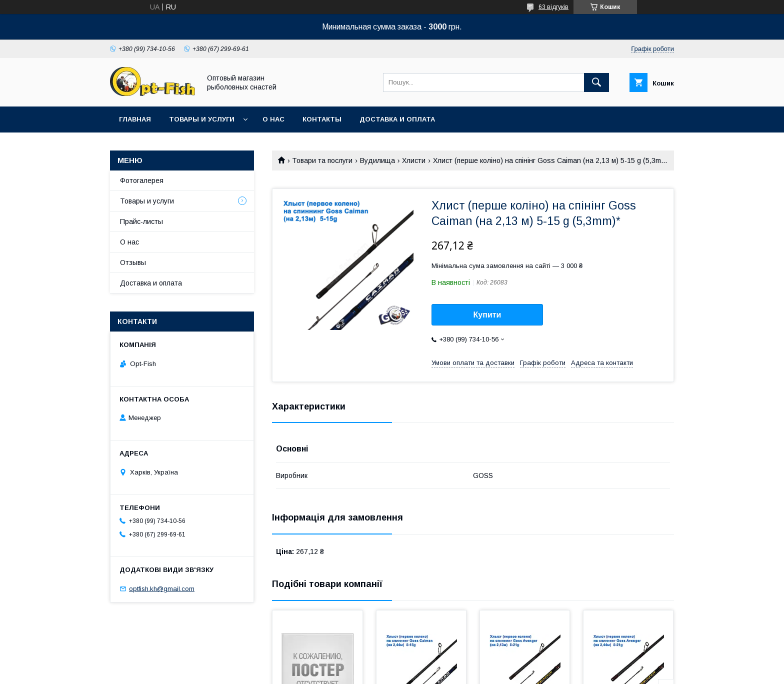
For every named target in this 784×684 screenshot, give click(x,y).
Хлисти (414, 160)
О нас (273, 119)
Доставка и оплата (397, 119)
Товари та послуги (322, 160)
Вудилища (377, 160)
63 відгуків (553, 7)
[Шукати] (596, 82)
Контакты (322, 119)
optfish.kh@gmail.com (162, 589)
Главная (135, 119)
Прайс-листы (141, 221)
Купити (487, 315)
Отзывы (133, 262)
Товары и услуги (202, 119)
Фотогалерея (142, 180)
